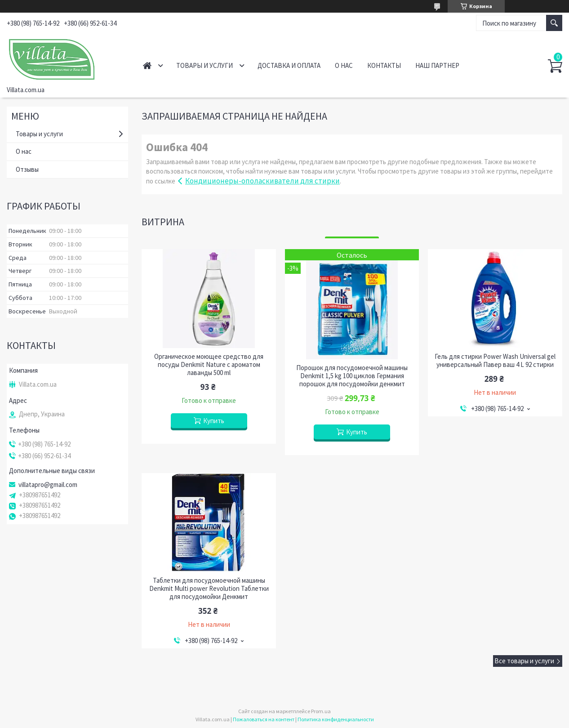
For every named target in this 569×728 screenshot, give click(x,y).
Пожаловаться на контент (264, 719)
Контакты (384, 65)
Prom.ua (321, 711)
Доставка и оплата (289, 65)
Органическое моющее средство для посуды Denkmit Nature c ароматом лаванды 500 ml (209, 365)
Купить (214, 421)
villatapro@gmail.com (48, 485)
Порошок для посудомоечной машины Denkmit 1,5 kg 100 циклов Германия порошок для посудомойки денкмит (352, 376)
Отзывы (27, 169)
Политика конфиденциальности (336, 719)
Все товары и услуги (524, 661)
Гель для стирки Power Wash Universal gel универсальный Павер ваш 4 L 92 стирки (495, 361)
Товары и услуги (204, 65)
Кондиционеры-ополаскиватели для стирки (262, 181)
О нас (344, 65)
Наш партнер (437, 65)
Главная (147, 65)
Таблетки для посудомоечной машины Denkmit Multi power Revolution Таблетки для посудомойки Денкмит (209, 589)
